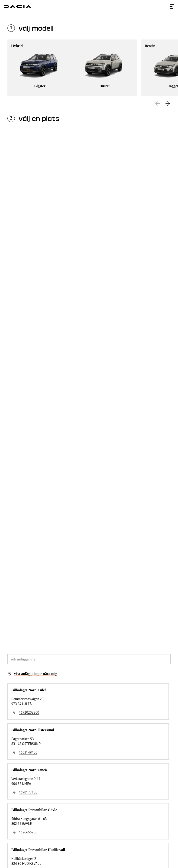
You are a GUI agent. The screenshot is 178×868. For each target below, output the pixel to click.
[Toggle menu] (172, 7)
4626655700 (28, 832)
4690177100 (28, 792)
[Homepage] (18, 7)
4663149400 (28, 752)
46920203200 (29, 712)
